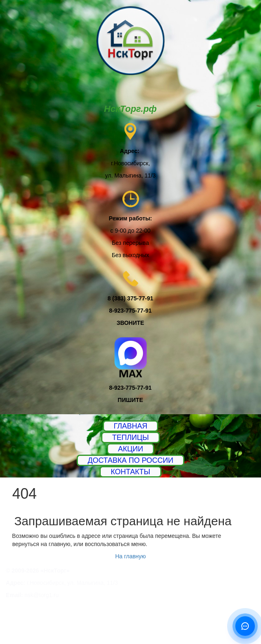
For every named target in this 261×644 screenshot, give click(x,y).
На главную (130, 556)
